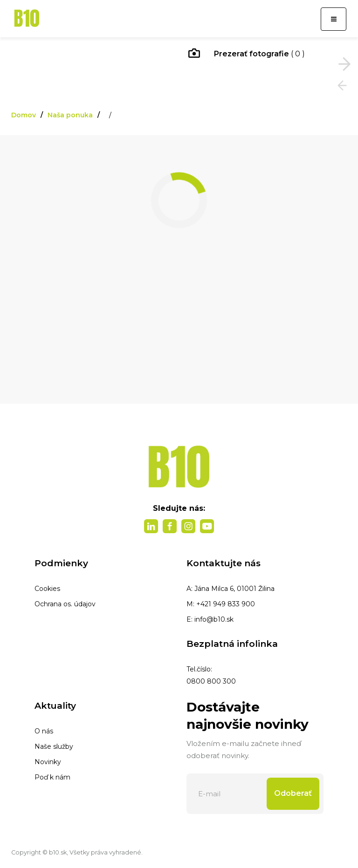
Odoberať (293, 793)
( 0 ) (247, 54)
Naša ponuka (70, 115)
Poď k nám (52, 777)
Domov (24, 115)
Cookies (47, 589)
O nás (44, 731)
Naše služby (54, 746)
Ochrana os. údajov (65, 604)
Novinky (48, 762)
